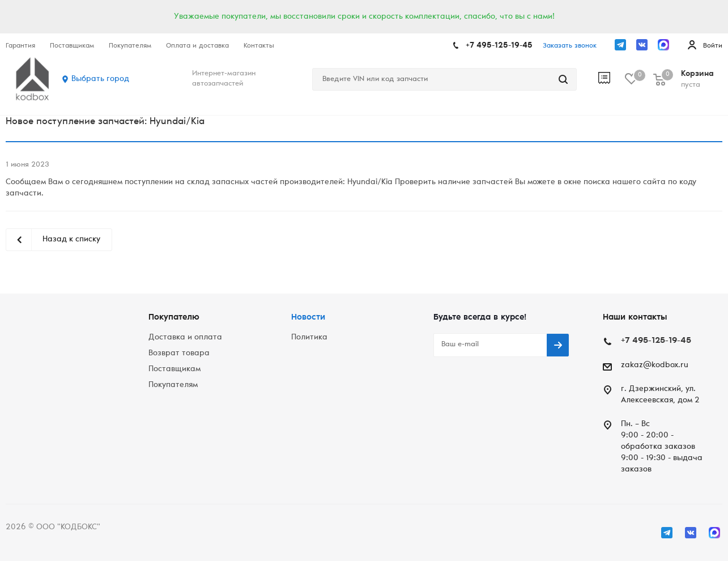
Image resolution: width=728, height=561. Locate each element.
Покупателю (174, 318)
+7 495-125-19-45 (499, 46)
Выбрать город (100, 79)
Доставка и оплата (185, 338)
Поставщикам (174, 369)
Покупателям (173, 385)
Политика (309, 338)
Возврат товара (179, 354)
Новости (308, 318)
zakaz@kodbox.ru (655, 365)
